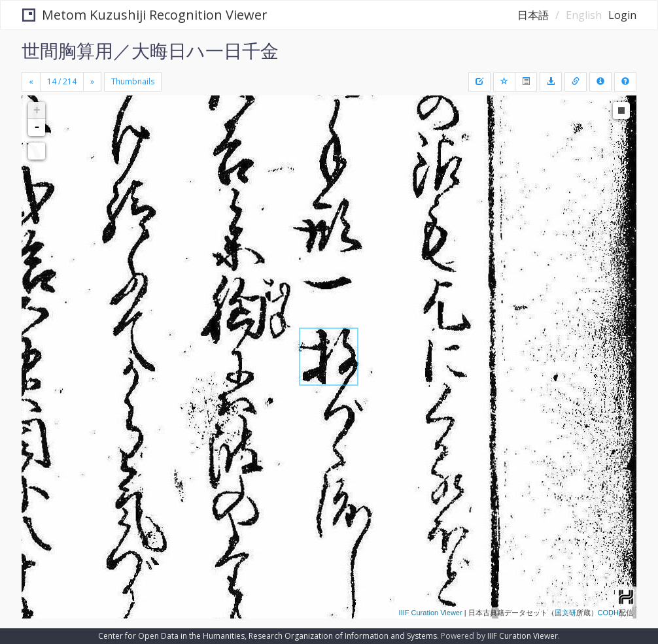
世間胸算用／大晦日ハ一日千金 (150, 50)
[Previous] (31, 82)
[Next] (92, 82)
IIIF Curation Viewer (431, 613)
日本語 (533, 15)
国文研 (565, 613)
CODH (608, 613)
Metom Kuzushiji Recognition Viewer (145, 15)
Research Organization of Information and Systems (343, 636)
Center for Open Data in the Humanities (171, 636)
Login (622, 15)
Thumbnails (133, 81)
